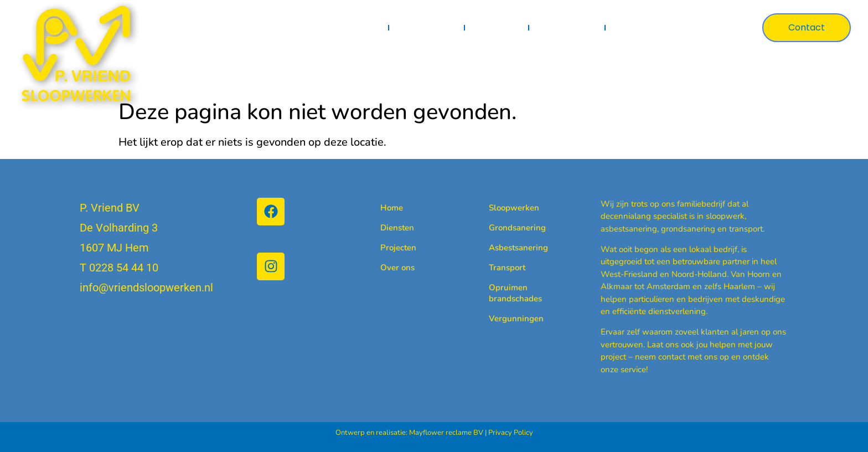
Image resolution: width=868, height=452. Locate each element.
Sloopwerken (507, 208)
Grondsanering (507, 228)
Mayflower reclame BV (446, 433)
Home (365, 27)
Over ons (637, 27)
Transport (507, 268)
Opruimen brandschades (507, 293)
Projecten (497, 27)
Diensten (427, 28)
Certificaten (567, 27)
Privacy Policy (511, 433)
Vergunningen (507, 319)
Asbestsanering (507, 248)
